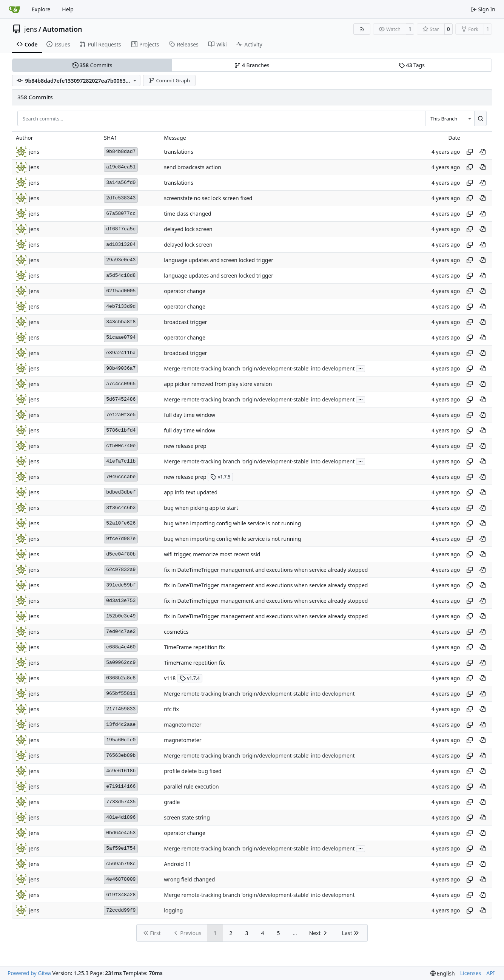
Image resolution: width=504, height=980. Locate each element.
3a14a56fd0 (121, 183)
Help (68, 9)
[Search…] (480, 118)
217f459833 (121, 709)
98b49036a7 (121, 368)
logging (173, 910)
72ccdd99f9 (121, 910)
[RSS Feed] (362, 29)
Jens (34, 291)
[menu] (443, 973)
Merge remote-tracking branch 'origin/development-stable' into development (259, 368)
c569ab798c (121, 864)
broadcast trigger (185, 322)
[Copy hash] (470, 152)
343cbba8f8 (121, 322)
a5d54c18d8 (121, 275)
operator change (185, 291)
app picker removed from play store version (218, 384)
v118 (170, 678)
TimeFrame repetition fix (194, 647)
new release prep (185, 446)
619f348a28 (121, 895)
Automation (62, 29)
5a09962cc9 (121, 663)
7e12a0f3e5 (121, 415)
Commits (92, 65)
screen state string (187, 817)
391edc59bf (121, 585)
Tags (412, 65)
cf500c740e (121, 446)
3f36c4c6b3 (121, 508)
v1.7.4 (190, 678)
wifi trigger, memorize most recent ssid (212, 554)
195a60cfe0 (121, 740)
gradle (172, 802)
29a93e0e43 (121, 260)
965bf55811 (121, 694)
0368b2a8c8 (121, 678)
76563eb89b (121, 755)
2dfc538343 (121, 198)
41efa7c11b (121, 461)
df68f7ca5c (121, 229)
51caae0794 (121, 337)
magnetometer (183, 725)
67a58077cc (121, 214)
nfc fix (171, 709)
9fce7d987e (121, 539)
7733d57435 (121, 802)
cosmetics (176, 632)
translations (179, 152)
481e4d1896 (121, 817)
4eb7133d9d (121, 306)
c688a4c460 (121, 647)
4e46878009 (121, 879)
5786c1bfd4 (121, 430)
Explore (41, 9)
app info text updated (191, 492)
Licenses (471, 973)
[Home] (14, 9)
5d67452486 (121, 399)
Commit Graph (169, 80)
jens (31, 29)
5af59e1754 (121, 848)
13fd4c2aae (121, 725)
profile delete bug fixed (193, 771)
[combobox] (450, 118)
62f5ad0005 (121, 291)
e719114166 (121, 786)
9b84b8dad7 (121, 152)
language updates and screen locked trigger (219, 260)
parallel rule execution (191, 786)
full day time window (190, 415)
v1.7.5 (220, 477)
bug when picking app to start (201, 508)
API (490, 973)
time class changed (188, 214)
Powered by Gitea (29, 973)
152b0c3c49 (121, 616)
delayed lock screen (188, 229)
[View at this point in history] (482, 152)
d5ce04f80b (121, 554)
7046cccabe (121, 477)
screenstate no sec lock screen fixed (208, 198)
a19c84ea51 (121, 167)
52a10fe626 (121, 523)
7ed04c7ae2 (121, 632)
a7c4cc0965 (121, 384)
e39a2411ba (121, 353)
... (361, 368)
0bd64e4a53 (121, 833)
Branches (252, 65)
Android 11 (177, 864)
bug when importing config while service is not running (232, 523)
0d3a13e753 (121, 601)
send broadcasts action (193, 167)
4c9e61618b (121, 771)
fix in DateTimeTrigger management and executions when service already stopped (266, 570)
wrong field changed (189, 879)
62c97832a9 (121, 570)
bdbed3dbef (121, 492)
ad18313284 (121, 245)
